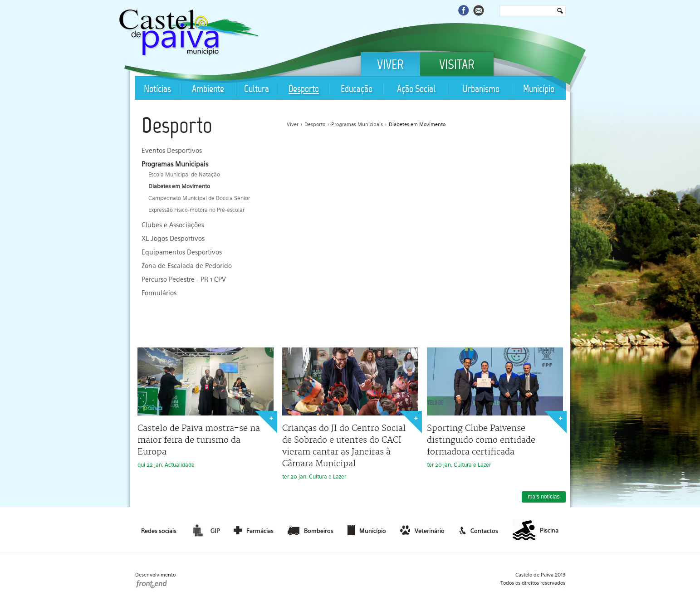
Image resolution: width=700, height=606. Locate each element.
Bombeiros (311, 530)
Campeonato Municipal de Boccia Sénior (199, 198)
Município (539, 90)
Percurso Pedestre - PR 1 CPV (184, 279)
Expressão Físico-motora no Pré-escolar (196, 210)
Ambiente (208, 90)
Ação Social (416, 90)
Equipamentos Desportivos (182, 252)
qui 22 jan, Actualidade (206, 408)
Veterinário (422, 530)
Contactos (478, 530)
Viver (390, 66)
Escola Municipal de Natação (184, 175)
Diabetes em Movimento (179, 186)
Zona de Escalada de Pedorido (187, 266)
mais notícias (543, 497)
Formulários (159, 293)
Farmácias (254, 530)
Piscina (536, 531)
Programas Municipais (175, 164)
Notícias (157, 90)
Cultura (257, 90)
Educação (357, 90)
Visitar (457, 66)
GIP (205, 530)
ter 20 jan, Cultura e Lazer (350, 414)
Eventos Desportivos (172, 151)
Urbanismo (481, 90)
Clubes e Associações (173, 225)
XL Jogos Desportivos (173, 239)
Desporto (304, 90)
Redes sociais (159, 531)
